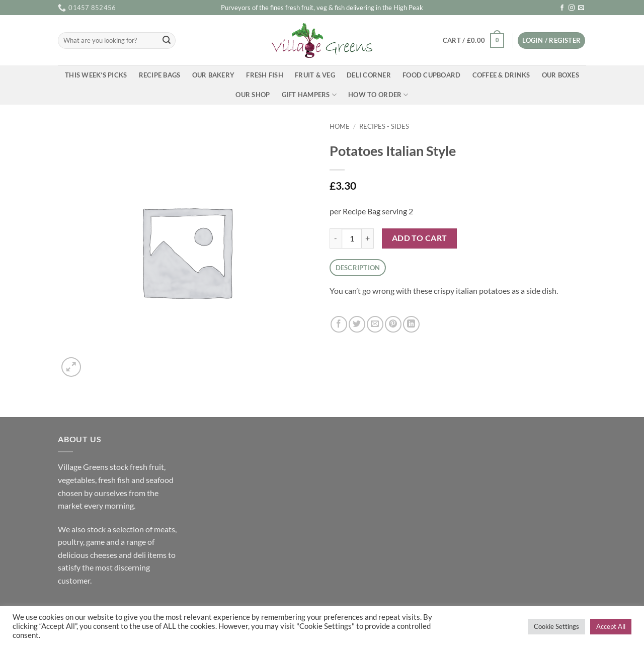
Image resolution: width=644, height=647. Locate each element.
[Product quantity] (352, 238)
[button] (473, 41)
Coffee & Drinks (501, 75)
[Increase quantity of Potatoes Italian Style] (368, 238)
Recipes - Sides (384, 126)
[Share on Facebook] (339, 324)
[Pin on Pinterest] (393, 324)
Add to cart (420, 238)
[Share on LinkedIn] (411, 324)
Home (340, 126)
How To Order (378, 95)
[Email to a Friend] (375, 324)
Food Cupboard (431, 75)
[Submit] (167, 41)
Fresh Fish (265, 75)
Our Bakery (214, 75)
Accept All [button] (611, 626)
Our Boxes (560, 75)
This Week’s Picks (96, 75)
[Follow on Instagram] (572, 8)
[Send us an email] (581, 8)
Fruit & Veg (315, 75)
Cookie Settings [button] (556, 626)
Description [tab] (358, 268)
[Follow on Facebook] (562, 8)
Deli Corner (369, 75)
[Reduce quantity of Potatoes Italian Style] (336, 238)
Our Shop (253, 95)
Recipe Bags (160, 75)
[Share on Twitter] (357, 324)
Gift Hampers (309, 95)
